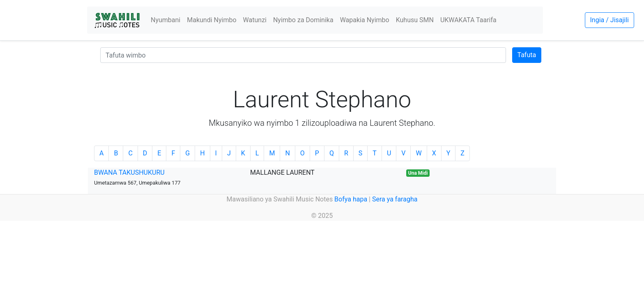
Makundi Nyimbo (212, 20)
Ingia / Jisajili (609, 20)
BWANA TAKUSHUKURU (129, 172)
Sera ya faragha (395, 199)
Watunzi (255, 20)
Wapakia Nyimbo (365, 20)
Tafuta (527, 55)
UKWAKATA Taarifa (468, 20)
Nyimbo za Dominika (303, 20)
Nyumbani (166, 20)
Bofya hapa (351, 199)
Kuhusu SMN (415, 20)
